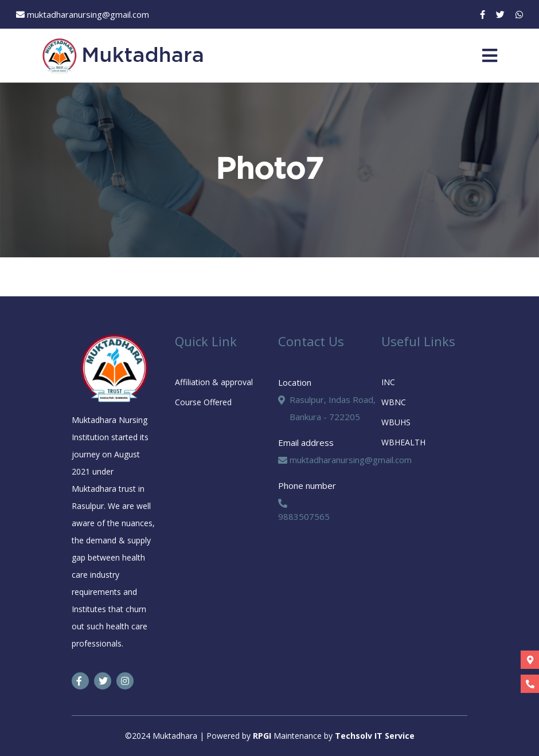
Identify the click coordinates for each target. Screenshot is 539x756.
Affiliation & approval (214, 382)
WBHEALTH (403, 442)
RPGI (263, 736)
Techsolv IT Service (375, 736)
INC (388, 382)
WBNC (394, 402)
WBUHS (396, 422)
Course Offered (203, 402)
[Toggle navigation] (490, 56)
